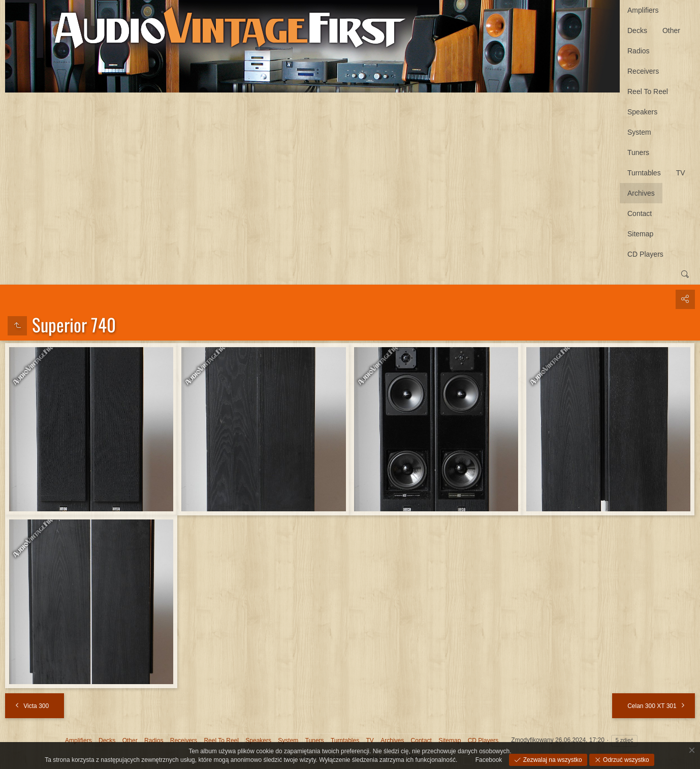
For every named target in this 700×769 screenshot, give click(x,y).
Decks (637, 30)
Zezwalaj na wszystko (551, 760)
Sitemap (640, 234)
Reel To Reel (648, 91)
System (639, 132)
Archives (641, 193)
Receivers (643, 71)
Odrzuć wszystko (625, 760)
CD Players (645, 254)
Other (671, 30)
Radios (639, 51)
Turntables (644, 173)
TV (681, 173)
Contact (640, 213)
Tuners (638, 152)
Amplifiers (643, 10)
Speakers (642, 112)
